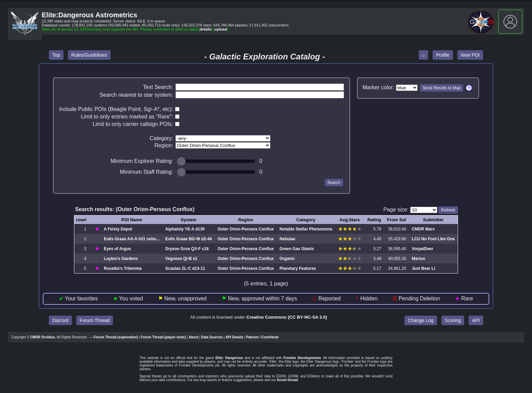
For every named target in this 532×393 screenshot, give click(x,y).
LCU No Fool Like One (433, 239)
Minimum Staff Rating (146, 172)
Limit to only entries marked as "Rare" (126, 117)
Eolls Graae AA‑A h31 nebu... (132, 239)
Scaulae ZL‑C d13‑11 (185, 268)
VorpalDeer (423, 249)
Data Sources (212, 337)
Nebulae (288, 239)
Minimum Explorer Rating (141, 161)
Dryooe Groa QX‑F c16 (187, 249)
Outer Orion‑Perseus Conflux (246, 229)
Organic (287, 259)
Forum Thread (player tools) (163, 337)
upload (221, 29)
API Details (234, 337)
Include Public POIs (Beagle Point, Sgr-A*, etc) (115, 109)
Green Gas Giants (297, 249)
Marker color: (378, 87)
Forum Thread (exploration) (116, 337)
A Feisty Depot (118, 229)
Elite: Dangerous (229, 358)
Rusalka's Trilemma (123, 268)
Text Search (157, 87)
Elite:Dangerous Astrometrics (90, 15)
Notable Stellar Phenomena (306, 229)
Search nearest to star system (136, 95)
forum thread (287, 380)
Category (161, 138)
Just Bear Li (424, 268)
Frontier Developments (302, 358)
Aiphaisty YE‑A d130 (185, 229)
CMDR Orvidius (43, 337)
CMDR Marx (423, 229)
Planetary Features (298, 268)
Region (163, 145)
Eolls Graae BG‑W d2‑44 (188, 239)
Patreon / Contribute (262, 337)
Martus (419, 259)
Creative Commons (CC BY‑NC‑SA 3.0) (287, 317)
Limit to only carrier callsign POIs (132, 124)
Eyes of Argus (117, 249)
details (205, 29)
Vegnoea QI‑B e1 (181, 259)
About (194, 337)
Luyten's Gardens (121, 259)
